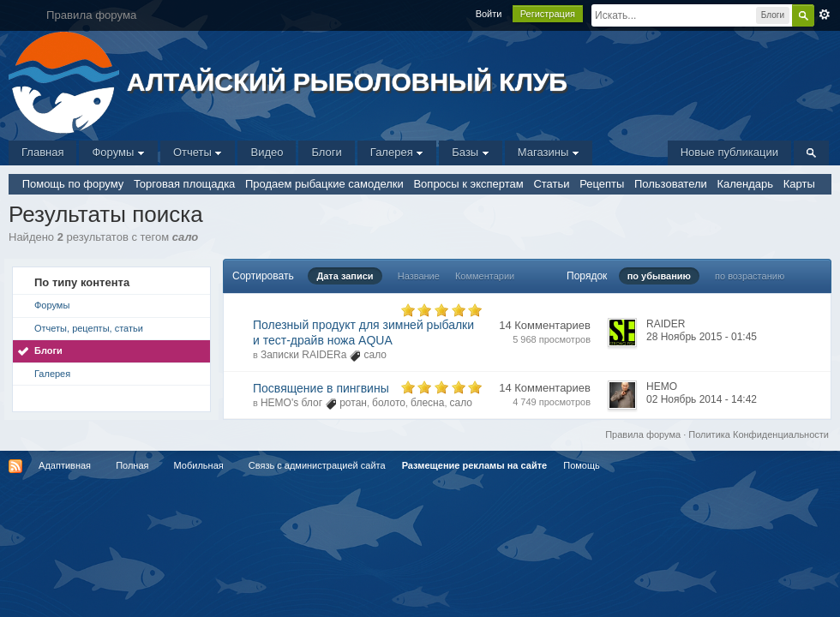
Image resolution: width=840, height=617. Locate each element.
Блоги (326, 152)
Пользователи (671, 184)
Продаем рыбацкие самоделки (324, 184)
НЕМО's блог (291, 403)
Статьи (551, 184)
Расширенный (825, 15)
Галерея (397, 152)
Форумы (118, 152)
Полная (132, 465)
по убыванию (659, 276)
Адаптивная (65, 465)
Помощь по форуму (73, 184)
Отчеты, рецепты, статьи (89, 328)
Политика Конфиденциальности (759, 434)
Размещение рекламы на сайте (475, 465)
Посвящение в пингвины (321, 388)
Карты (799, 184)
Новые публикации (729, 152)
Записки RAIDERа (303, 355)
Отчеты (198, 152)
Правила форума (643, 434)
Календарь (745, 184)
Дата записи (345, 276)
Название (419, 276)
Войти (489, 14)
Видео (267, 152)
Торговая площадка (184, 184)
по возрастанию (750, 276)
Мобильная (199, 465)
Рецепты (602, 184)
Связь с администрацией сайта (317, 465)
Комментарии (485, 276)
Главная (42, 152)
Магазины (549, 152)
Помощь (582, 465)
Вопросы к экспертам (468, 184)
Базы (471, 152)
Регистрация (548, 14)
